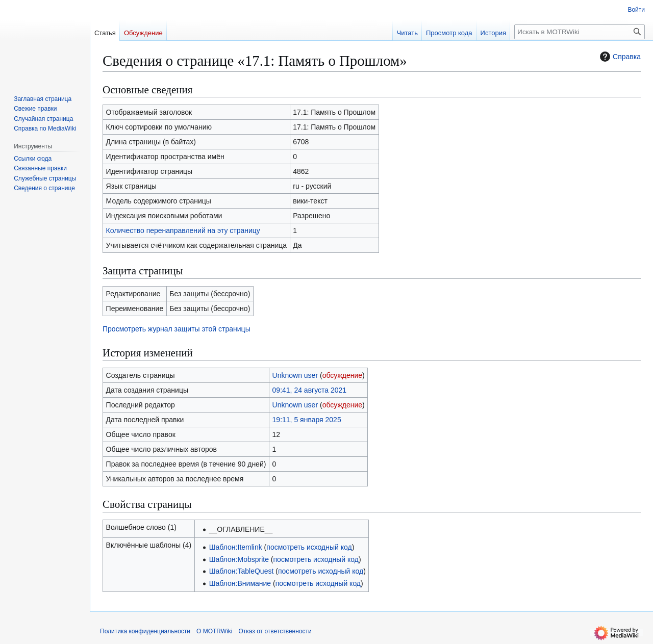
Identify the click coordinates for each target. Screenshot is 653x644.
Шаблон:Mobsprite (239, 559)
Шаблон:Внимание (240, 583)
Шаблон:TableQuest (242, 571)
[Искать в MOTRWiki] (580, 32)
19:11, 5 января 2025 (307, 420)
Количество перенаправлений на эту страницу (183, 230)
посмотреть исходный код (309, 547)
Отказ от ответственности (275, 631)
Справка (619, 57)
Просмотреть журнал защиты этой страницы (177, 329)
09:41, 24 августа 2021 (310, 390)
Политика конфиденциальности (145, 631)
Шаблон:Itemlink (236, 547)
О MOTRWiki (214, 631)
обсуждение (342, 375)
